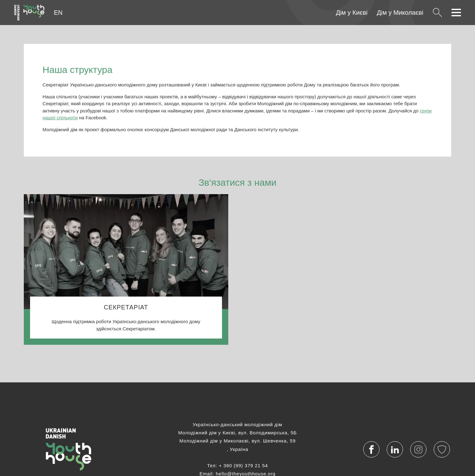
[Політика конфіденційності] (442, 450)
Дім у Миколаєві (400, 13)
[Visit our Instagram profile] (418, 450)
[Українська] (29, 13)
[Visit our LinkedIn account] (395, 450)
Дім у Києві (352, 13)
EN (58, 13)
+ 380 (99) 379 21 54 (243, 466)
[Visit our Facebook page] (372, 450)
